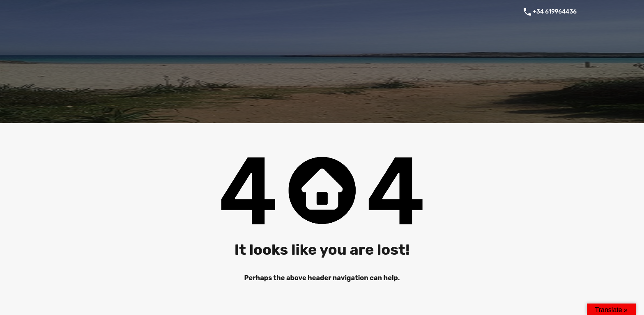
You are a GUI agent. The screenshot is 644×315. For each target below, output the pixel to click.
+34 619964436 (555, 12)
